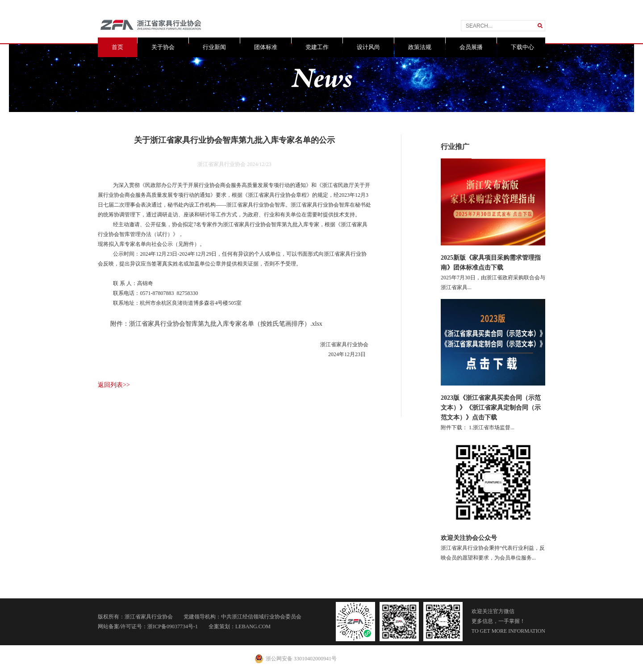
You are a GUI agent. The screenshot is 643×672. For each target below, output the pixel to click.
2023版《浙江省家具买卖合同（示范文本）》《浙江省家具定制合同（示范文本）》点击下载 (491, 408)
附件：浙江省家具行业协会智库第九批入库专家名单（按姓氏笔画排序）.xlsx (216, 324)
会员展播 (471, 47)
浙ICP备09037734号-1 (173, 626)
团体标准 (266, 47)
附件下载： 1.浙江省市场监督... (478, 427)
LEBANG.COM (253, 626)
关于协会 (163, 47)
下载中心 (522, 47)
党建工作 (317, 47)
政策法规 (420, 47)
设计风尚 (368, 47)
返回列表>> (114, 385)
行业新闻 (214, 47)
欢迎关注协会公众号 (469, 538)
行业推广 (455, 147)
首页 (117, 47)
